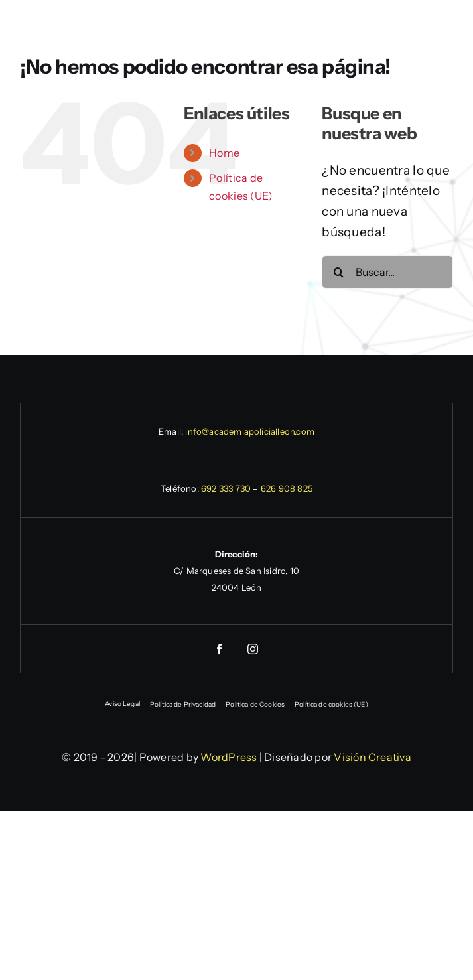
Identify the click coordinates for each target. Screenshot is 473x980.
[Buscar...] (387, 272)
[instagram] (253, 649)
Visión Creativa (372, 757)
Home (224, 153)
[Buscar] (338, 272)
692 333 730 (226, 488)
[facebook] (220, 649)
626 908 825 (287, 488)
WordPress (229, 757)
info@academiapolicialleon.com (250, 431)
